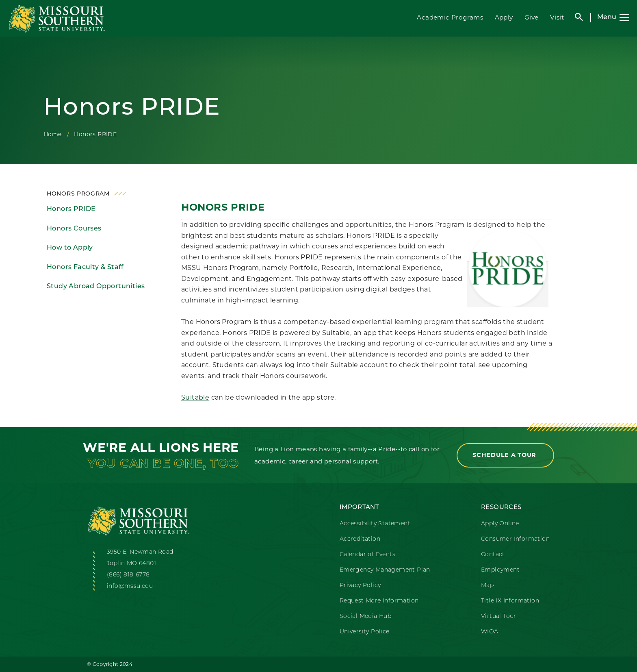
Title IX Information (510, 601)
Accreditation (360, 539)
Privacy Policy (360, 586)
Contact (493, 555)
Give (532, 17)
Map (487, 586)
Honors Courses (74, 229)
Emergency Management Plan (385, 570)
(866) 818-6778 (128, 575)
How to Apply (70, 248)
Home (53, 134)
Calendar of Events (367, 555)
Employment (500, 570)
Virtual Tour (499, 617)
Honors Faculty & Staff (85, 267)
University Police (365, 632)
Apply (504, 17)
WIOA (490, 632)
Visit (557, 17)
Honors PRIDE (71, 209)
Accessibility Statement (375, 524)
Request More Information (379, 601)
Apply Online (500, 524)
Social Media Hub (365, 617)
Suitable (195, 397)
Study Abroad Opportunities (96, 287)
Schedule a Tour (505, 455)
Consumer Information (515, 539)
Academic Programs (450, 17)
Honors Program (78, 194)
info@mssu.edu (130, 586)
